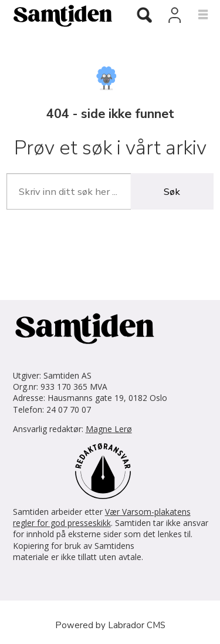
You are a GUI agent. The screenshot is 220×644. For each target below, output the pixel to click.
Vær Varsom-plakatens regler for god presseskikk (102, 517)
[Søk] (144, 16)
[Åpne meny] (196, 15)
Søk (172, 192)
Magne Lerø (109, 429)
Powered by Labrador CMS (110, 625)
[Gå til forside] (58, 15)
